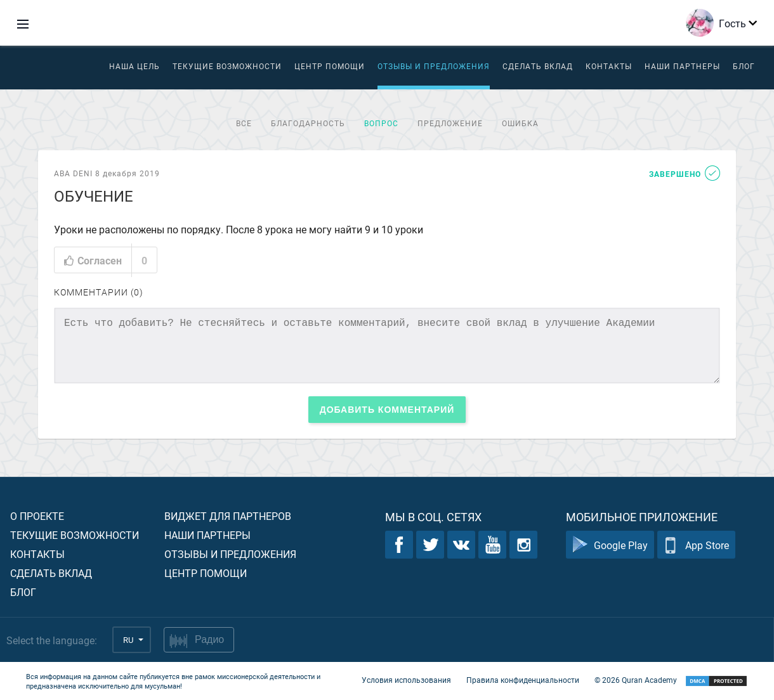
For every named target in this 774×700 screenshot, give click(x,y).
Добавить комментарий (387, 410)
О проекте (37, 516)
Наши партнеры (682, 66)
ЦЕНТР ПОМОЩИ (330, 66)
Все (244, 123)
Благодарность (308, 123)
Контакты (609, 66)
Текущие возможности (227, 66)
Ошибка (520, 123)
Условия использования (406, 680)
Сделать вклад (538, 66)
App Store (696, 545)
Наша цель (134, 66)
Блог (744, 66)
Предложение (450, 123)
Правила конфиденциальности (523, 680)
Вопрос (381, 123)
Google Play (610, 545)
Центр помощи (206, 573)
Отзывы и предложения (434, 66)
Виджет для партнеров (228, 516)
